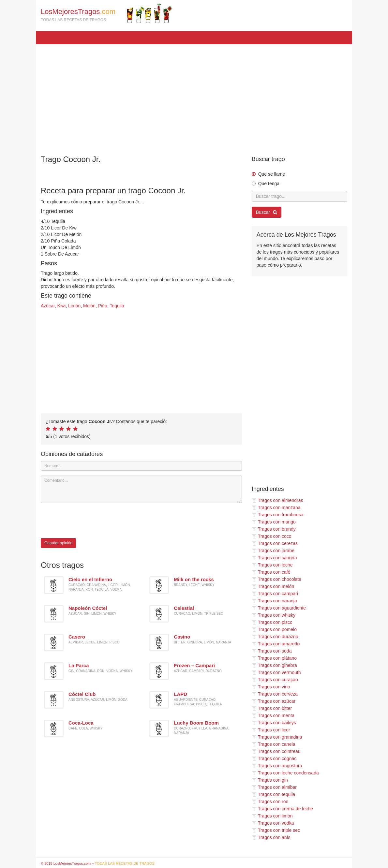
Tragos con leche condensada (285, 773)
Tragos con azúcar (274, 701)
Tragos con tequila (274, 794)
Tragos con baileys (274, 723)
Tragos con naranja (274, 601)
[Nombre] (141, 466)
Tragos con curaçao (275, 680)
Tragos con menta (273, 715)
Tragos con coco (272, 536)
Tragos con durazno (275, 637)
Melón (89, 306)
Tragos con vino (271, 687)
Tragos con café (271, 572)
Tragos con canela (274, 744)
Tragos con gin (270, 780)
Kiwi (62, 306)
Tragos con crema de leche (282, 809)
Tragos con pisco (272, 622)
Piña (103, 306)
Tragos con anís (271, 837)
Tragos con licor (271, 730)
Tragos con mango (274, 522)
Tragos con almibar (274, 787)
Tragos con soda (272, 651)
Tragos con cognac (274, 758)
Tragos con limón (272, 816)
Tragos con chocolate (276, 579)
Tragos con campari (275, 594)
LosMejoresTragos (107, 13)
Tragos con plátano (274, 658)
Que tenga (269, 184)
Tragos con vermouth (276, 672)
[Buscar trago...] (299, 196)
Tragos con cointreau (276, 751)
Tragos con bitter (272, 708)
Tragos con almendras (277, 500)
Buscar (267, 212)
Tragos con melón (273, 586)
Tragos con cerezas (275, 543)
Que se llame (272, 174)
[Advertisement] (194, 96)
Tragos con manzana (276, 508)
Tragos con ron (270, 802)
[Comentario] (141, 489)
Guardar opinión (58, 543)
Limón (74, 306)
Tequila (117, 306)
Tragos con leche (272, 565)
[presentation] (90, 521)
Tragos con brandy (274, 529)
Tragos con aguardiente (279, 608)
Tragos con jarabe (273, 551)
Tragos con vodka (273, 823)
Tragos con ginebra (274, 665)
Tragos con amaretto (276, 644)
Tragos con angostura (277, 766)
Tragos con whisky (274, 615)
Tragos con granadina (277, 737)
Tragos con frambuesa (278, 515)
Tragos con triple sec (276, 830)
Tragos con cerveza (275, 694)
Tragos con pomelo (274, 629)
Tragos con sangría (274, 558)
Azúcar (48, 306)
